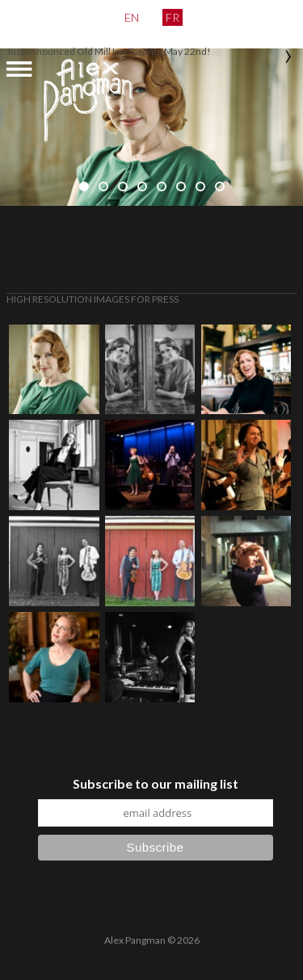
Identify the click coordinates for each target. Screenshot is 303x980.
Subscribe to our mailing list (156, 783)
